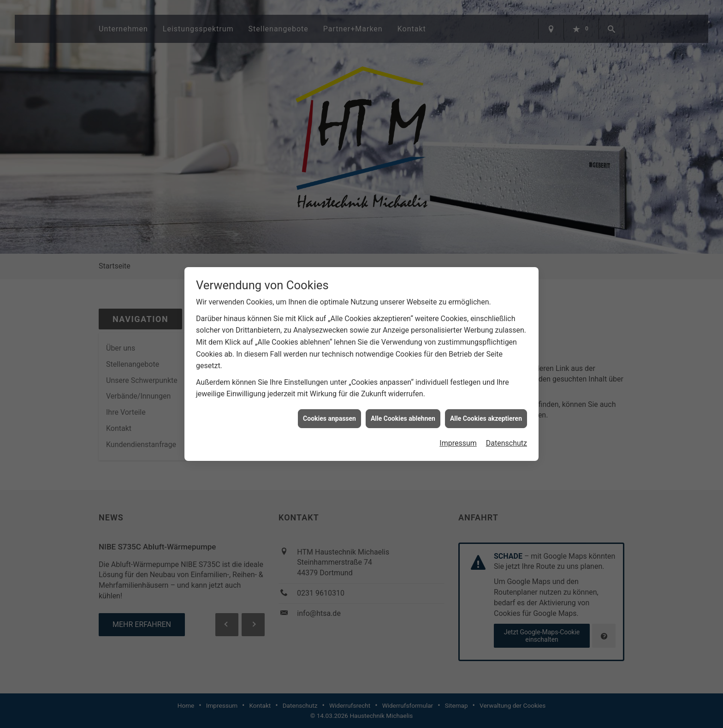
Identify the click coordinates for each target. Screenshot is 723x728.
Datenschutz (507, 436)
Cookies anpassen (329, 411)
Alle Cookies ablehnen (403, 411)
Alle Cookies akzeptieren (486, 411)
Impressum (458, 436)
